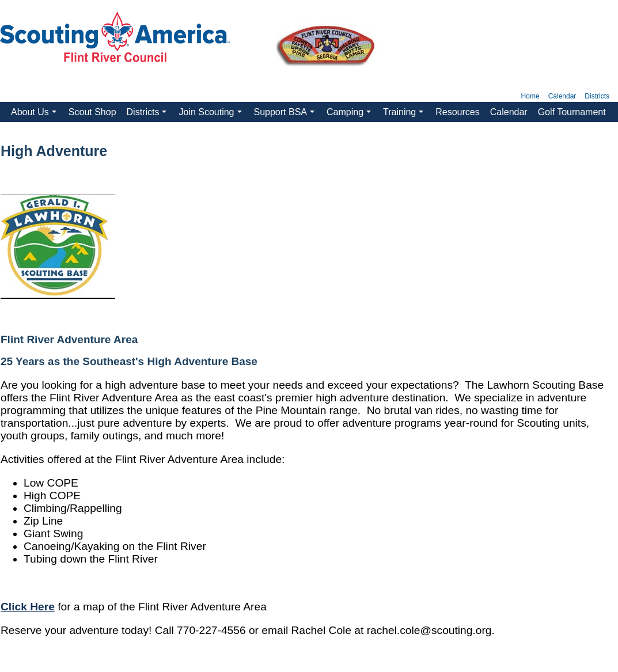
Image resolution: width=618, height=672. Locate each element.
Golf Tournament (572, 112)
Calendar (562, 96)
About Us (35, 115)
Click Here (28, 607)
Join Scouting (211, 115)
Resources (457, 112)
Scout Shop (92, 112)
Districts (597, 96)
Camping (350, 115)
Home (530, 96)
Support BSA (286, 115)
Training (405, 115)
